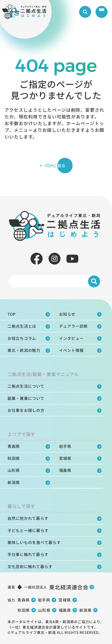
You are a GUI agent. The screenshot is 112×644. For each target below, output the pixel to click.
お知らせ (67, 314)
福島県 (65, 470)
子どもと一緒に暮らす (28, 530)
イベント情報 (71, 350)
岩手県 (65, 446)
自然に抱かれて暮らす (28, 518)
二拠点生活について (26, 386)
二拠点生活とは (22, 326)
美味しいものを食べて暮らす (34, 542)
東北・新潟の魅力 (24, 350)
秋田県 (14, 458)
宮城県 (65, 458)
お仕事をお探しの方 (26, 410)
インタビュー (71, 338)
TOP (12, 314)
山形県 (14, 470)
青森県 (14, 446)
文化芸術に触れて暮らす (30, 566)
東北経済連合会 (69, 587)
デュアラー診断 (73, 326)
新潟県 (14, 482)
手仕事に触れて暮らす (28, 554)
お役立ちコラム (22, 338)
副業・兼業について (26, 398)
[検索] (94, 281)
